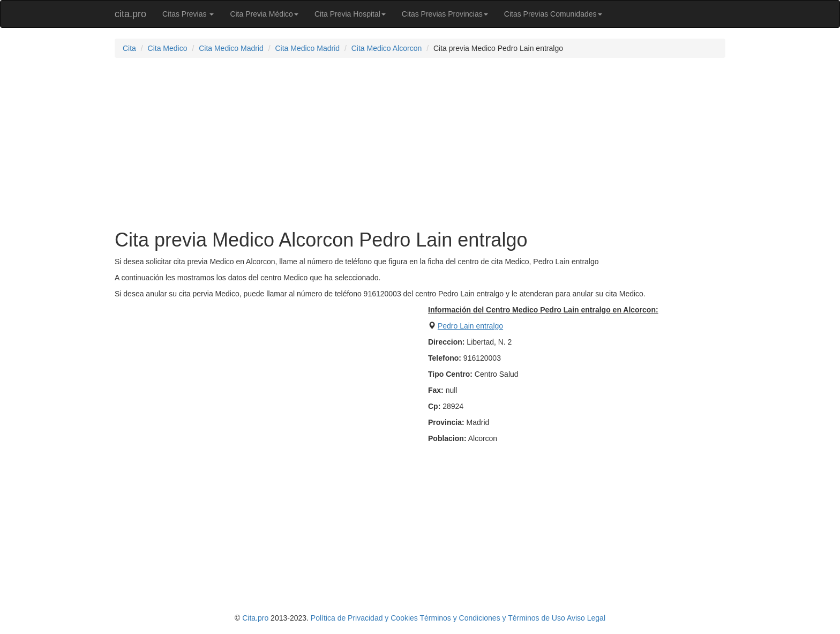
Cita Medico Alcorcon (387, 48)
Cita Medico (168, 48)
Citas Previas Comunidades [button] (553, 14)
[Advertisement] (420, 144)
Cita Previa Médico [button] (264, 14)
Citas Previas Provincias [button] (445, 14)
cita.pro (130, 14)
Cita (129, 48)
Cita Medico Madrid (231, 48)
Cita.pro (255, 618)
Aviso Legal (586, 618)
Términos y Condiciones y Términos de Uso (492, 618)
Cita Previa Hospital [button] (350, 14)
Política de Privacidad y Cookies (364, 618)
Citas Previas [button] (188, 14)
